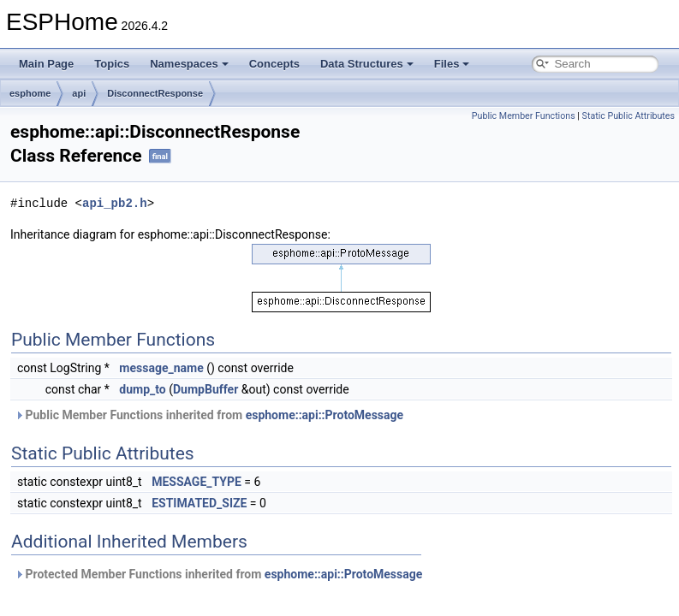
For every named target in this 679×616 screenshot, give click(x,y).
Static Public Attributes (628, 116)
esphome (30, 93)
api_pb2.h (115, 203)
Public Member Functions (524, 116)
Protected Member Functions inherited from (218, 574)
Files (452, 64)
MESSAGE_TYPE (197, 482)
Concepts (274, 64)
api (79, 93)
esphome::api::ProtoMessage (325, 415)
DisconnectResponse (155, 93)
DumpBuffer (205, 389)
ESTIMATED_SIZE (199, 503)
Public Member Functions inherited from (209, 415)
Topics (112, 64)
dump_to (142, 389)
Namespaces (189, 64)
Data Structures (367, 64)
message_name (161, 368)
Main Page (46, 64)
